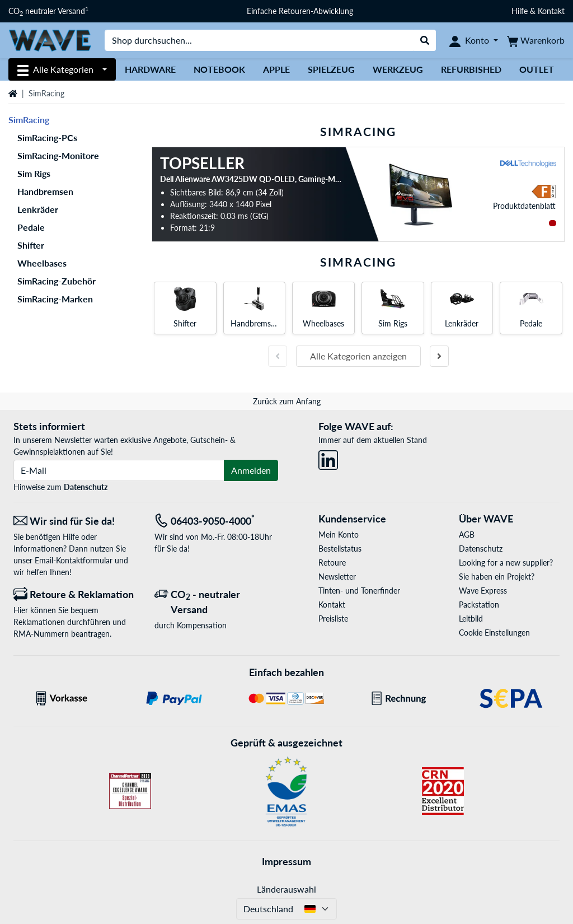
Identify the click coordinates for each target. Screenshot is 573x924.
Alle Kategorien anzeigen (358, 356)
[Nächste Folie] (439, 356)
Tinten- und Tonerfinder (359, 591)
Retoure (332, 563)
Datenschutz (86, 487)
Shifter (31, 245)
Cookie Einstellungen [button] (494, 633)
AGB (467, 535)
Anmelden (251, 470)
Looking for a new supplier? (506, 563)
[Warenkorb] (536, 40)
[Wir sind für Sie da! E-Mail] (76, 521)
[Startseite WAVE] (50, 39)
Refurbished (471, 69)
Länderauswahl (286, 889)
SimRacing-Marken (55, 299)
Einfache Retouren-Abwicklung (300, 11)
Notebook (219, 69)
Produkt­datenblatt (524, 206)
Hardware (150, 69)
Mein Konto (339, 535)
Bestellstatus (340, 549)
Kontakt (332, 605)
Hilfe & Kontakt (538, 11)
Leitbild (471, 619)
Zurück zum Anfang (287, 401)
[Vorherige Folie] (278, 356)
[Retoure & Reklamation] (76, 594)
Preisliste (333, 619)
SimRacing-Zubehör (57, 281)
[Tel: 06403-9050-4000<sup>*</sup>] (217, 521)
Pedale (31, 227)
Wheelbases (42, 263)
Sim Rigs (34, 173)
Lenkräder (38, 209)
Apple (276, 69)
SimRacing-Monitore (58, 155)
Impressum (286, 861)
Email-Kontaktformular (74, 560)
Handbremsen (45, 191)
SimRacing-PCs (47, 137)
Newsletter (337, 577)
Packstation (479, 605)
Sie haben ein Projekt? (497, 577)
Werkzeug (398, 69)
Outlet (537, 69)
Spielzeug (331, 69)
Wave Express (483, 591)
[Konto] (474, 40)
